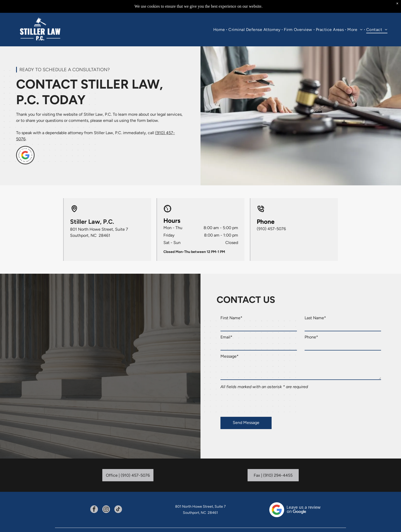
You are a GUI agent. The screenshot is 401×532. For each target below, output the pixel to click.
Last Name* (315, 318)
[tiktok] (118, 510)
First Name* (231, 318)
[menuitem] (220, 30)
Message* (230, 356)
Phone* (311, 337)
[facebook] (94, 510)
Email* (226, 337)
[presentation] (259, 402)
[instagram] (106, 510)
